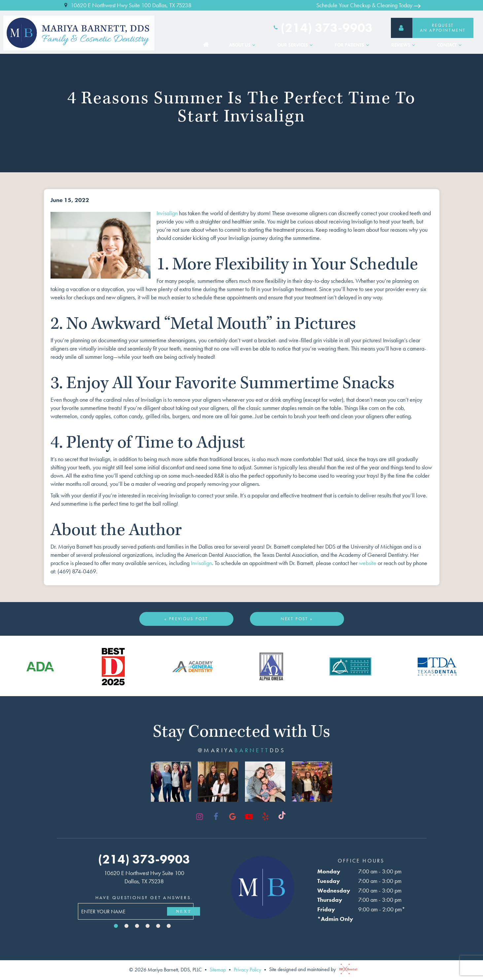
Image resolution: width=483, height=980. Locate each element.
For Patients (353, 41)
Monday (328, 871)
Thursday (328, 900)
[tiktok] (282, 817)
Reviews (404, 41)
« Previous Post (186, 619)
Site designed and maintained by (311, 969)
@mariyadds (241, 750)
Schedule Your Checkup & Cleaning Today (368, 5)
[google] (232, 817)
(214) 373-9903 (323, 26)
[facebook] (216, 817)
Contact (450, 41)
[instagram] (199, 817)
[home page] (81, 31)
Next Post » (297, 619)
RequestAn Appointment (428, 26)
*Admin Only (334, 919)
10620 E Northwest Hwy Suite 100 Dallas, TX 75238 (127, 5)
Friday (325, 909)
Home (206, 41)
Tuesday (327, 881)
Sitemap (218, 969)
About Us (243, 41)
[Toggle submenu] (254, 41)
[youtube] (249, 817)
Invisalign (167, 213)
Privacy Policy (247, 969)
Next (185, 911)
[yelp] (265, 817)
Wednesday (332, 890)
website (368, 563)
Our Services (296, 41)
